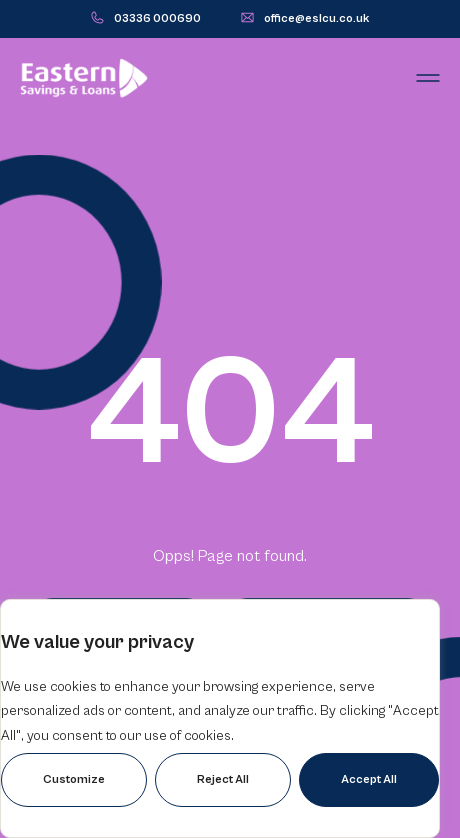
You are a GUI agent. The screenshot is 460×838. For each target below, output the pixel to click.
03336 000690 (157, 18)
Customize (74, 779)
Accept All (369, 779)
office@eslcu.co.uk (316, 18)
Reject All (223, 779)
